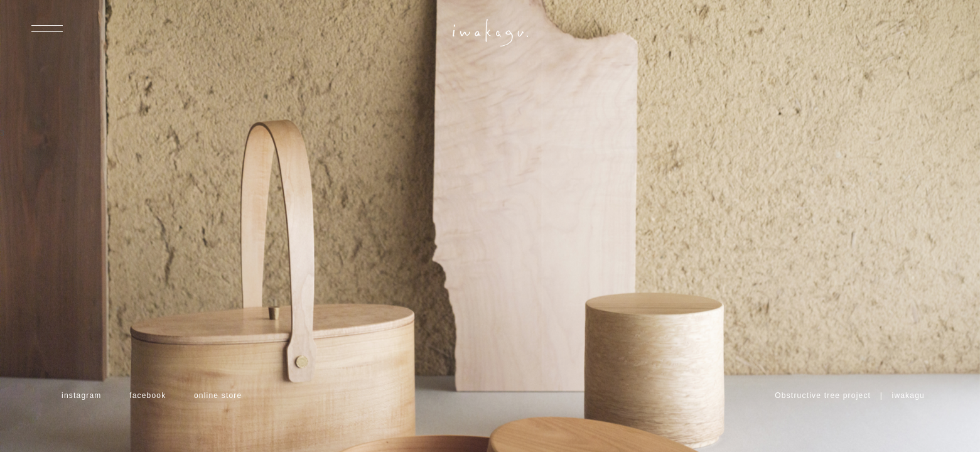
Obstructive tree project (823, 395)
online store (218, 395)
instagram (82, 395)
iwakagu (908, 395)
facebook (148, 395)
